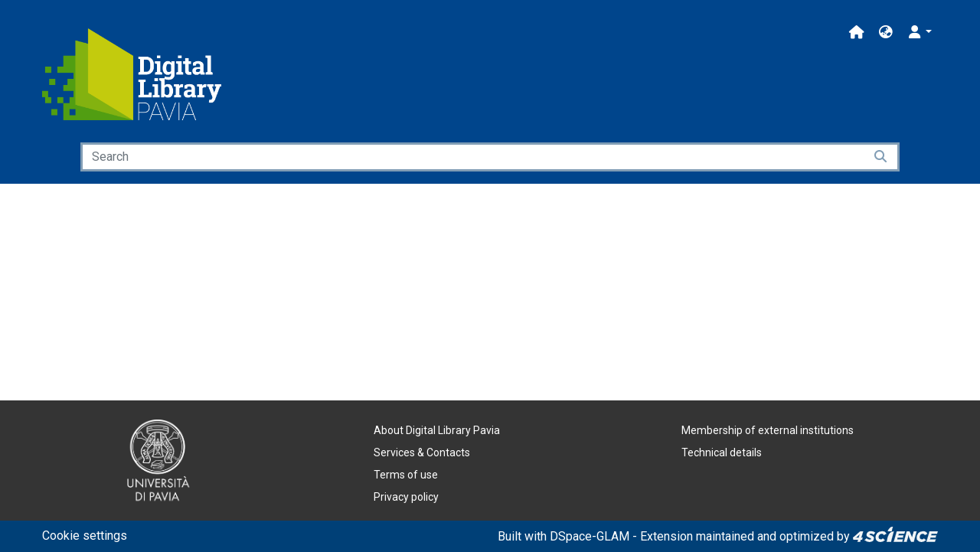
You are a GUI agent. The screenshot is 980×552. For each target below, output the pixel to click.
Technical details (722, 452)
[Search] (473, 157)
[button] (886, 33)
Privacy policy (406, 497)
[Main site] (857, 33)
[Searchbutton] (882, 157)
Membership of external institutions (768, 430)
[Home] (132, 74)
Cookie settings (85, 536)
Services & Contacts (422, 452)
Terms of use (406, 475)
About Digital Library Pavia (437, 430)
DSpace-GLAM (590, 536)
